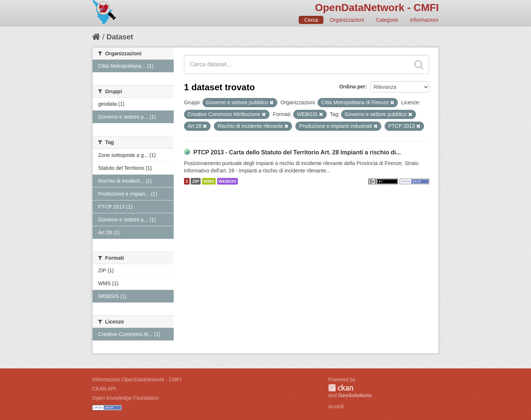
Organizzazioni (347, 20)
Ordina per (352, 87)
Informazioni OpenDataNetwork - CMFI (137, 379)
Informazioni (424, 20)
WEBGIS (228, 181)
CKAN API (104, 389)
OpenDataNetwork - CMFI (377, 8)
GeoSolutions (355, 395)
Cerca (311, 20)
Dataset (120, 37)
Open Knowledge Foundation (126, 398)
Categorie (387, 20)
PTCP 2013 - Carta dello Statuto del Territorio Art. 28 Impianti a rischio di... (297, 152)
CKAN (341, 388)
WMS (209, 181)
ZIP (195, 181)
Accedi (336, 406)
